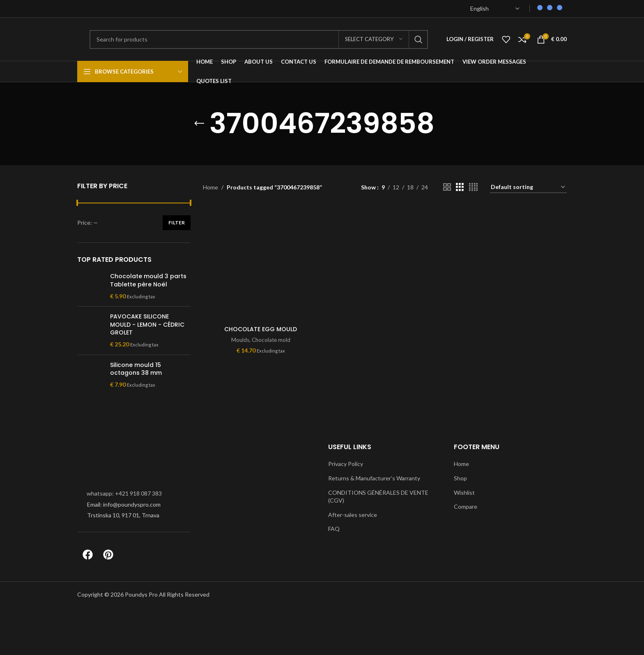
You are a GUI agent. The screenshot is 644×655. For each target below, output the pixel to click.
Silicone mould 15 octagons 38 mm (136, 369)
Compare (466, 506)
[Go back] (199, 124)
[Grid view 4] (473, 187)
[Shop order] (528, 188)
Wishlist (464, 492)
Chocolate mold (271, 340)
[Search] (259, 39)
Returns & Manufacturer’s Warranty (374, 478)
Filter (177, 223)
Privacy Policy (346, 464)
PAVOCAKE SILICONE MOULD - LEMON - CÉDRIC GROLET (147, 325)
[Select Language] (495, 9)
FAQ (334, 529)
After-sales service (353, 515)
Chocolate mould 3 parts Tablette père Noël (148, 280)
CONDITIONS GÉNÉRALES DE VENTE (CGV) (378, 497)
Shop (460, 478)
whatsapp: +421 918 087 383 (124, 493)
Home (210, 187)
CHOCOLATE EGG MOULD (261, 329)
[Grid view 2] (447, 187)
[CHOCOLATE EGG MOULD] (261, 263)
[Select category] (374, 39)
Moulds (240, 340)
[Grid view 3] (460, 187)
